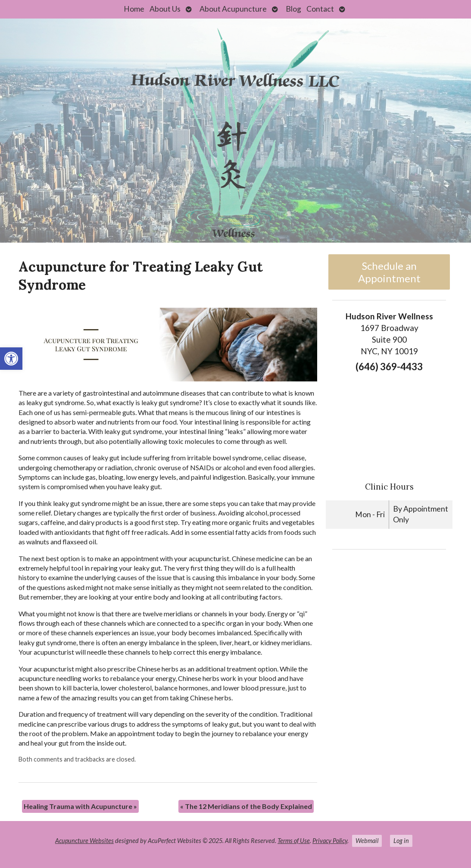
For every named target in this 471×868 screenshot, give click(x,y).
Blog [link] (293, 9)
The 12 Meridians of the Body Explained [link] (246, 806)
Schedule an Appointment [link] (389, 272)
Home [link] (134, 9)
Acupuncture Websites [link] (84, 841)
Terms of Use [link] (294, 841)
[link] (11, 359)
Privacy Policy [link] (330, 841)
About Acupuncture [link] (233, 9)
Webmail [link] (367, 841)
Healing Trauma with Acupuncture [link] (80, 806)
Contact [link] (320, 9)
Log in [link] (401, 841)
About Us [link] (165, 9)
